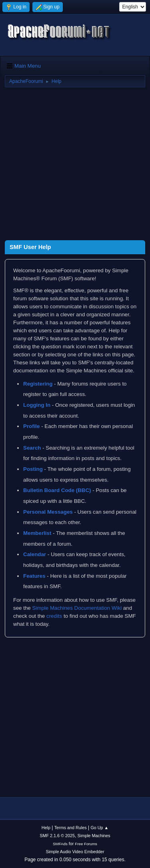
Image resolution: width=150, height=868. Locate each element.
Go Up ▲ (99, 828)
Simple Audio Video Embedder (75, 852)
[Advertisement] (75, 165)
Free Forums (86, 844)
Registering (38, 384)
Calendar (35, 554)
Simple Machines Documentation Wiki (77, 608)
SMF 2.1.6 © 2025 (57, 836)
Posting (33, 469)
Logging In (37, 405)
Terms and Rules (71, 828)
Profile (31, 426)
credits (54, 616)
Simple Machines (94, 836)
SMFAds (60, 844)
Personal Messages (48, 512)
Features (34, 576)
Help (46, 828)
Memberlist (37, 533)
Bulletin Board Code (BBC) (57, 490)
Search (32, 448)
